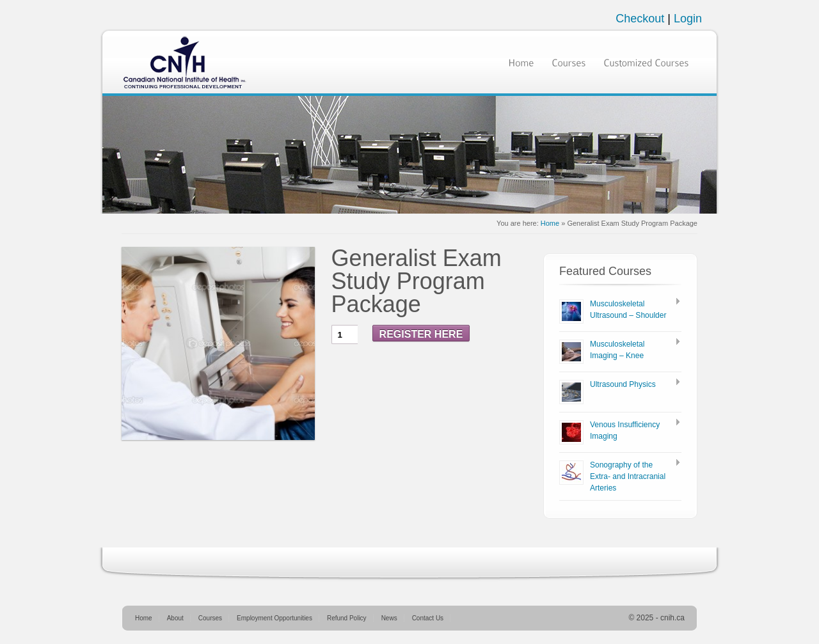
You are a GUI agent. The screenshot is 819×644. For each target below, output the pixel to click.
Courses (210, 618)
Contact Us (428, 618)
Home (550, 223)
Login (688, 19)
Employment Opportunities (274, 618)
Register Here (421, 334)
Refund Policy (347, 618)
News (389, 618)
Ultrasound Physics (623, 384)
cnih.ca (672, 618)
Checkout (641, 19)
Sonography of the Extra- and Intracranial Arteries (628, 476)
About (175, 618)
